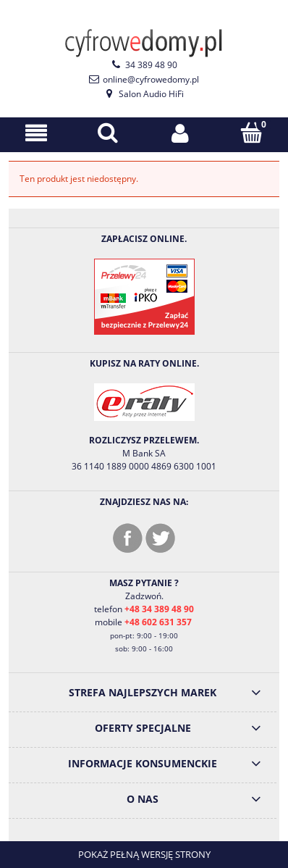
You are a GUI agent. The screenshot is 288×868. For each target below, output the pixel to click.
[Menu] (36, 133)
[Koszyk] (253, 132)
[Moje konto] (180, 133)
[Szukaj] (109, 132)
